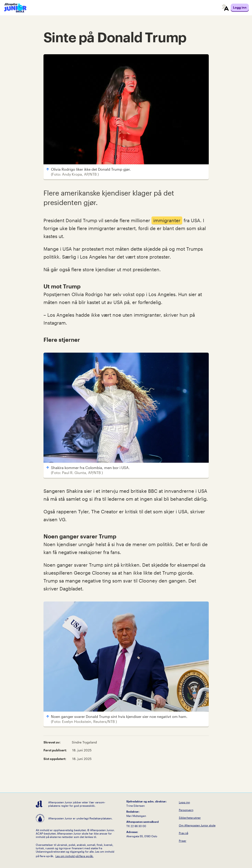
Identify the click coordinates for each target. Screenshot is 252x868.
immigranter (167, 220)
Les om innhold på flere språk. (74, 856)
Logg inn (184, 802)
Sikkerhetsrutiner (190, 818)
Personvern (186, 810)
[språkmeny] (225, 8)
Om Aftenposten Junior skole (197, 825)
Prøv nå (184, 833)
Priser (183, 841)
